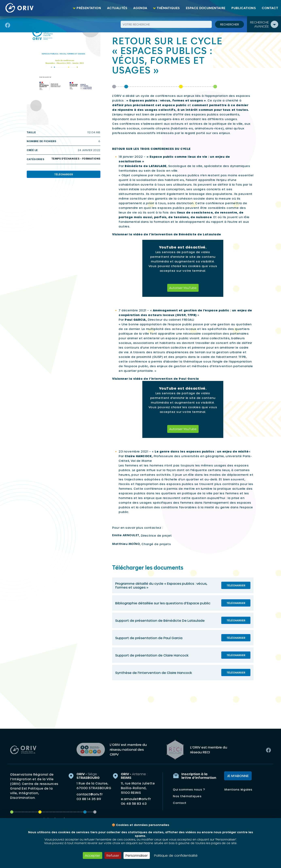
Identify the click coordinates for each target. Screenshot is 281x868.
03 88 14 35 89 (89, 798)
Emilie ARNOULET (126, 535)
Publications (244, 8)
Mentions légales (238, 789)
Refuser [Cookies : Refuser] (113, 855)
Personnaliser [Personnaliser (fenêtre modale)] (137, 855)
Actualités (117, 8)
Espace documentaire (206, 8)
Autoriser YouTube (183, 288)
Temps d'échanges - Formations (76, 159)
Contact (270, 8)
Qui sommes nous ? (189, 789)
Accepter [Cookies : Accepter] (93, 855)
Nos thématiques (187, 795)
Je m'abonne (238, 775)
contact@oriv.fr (90, 793)
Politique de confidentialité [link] (176, 855)
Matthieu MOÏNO (126, 544)
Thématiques (168, 8)
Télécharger (64, 174)
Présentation (89, 8)
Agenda (140, 8)
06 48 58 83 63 (134, 803)
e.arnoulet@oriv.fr (136, 798)
